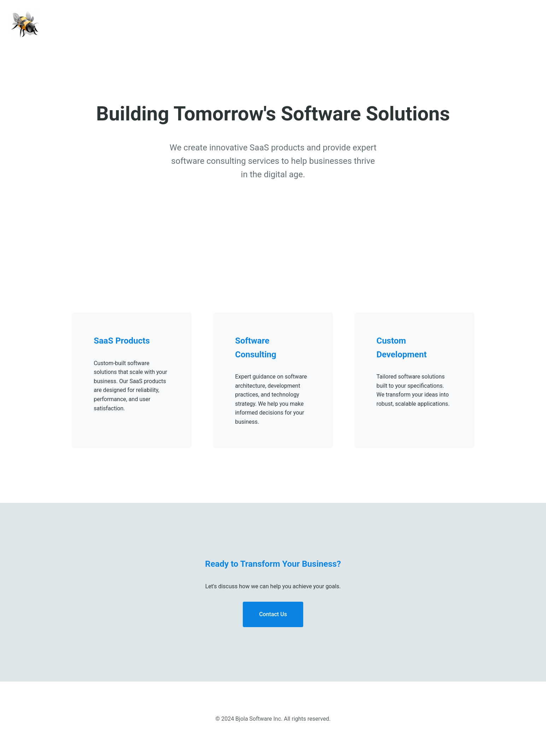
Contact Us (273, 614)
